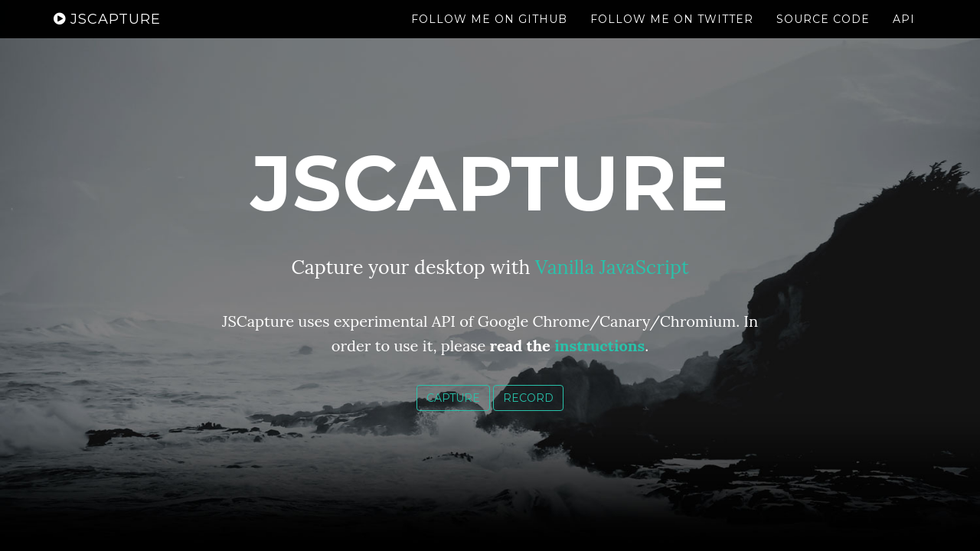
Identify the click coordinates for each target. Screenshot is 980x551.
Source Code (823, 34)
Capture (453, 398)
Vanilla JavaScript (612, 267)
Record (528, 398)
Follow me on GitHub (489, 34)
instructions (599, 346)
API (904, 34)
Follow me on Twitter (672, 34)
